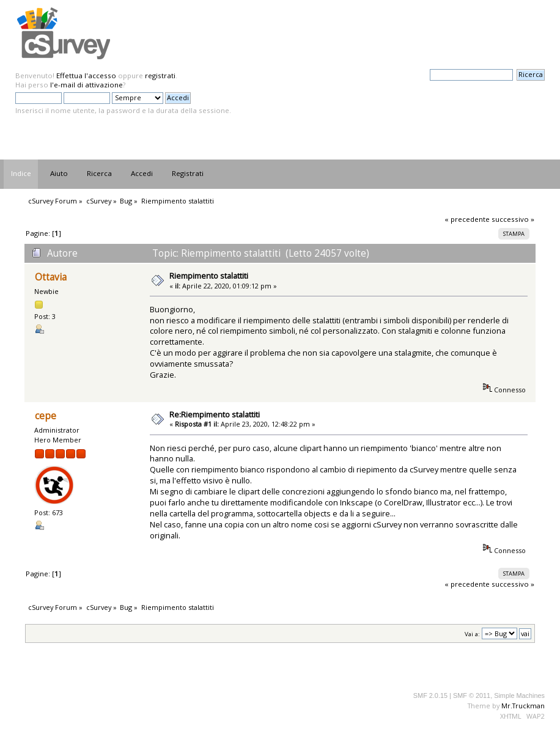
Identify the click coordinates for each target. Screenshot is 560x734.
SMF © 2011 (472, 695)
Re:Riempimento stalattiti (215, 414)
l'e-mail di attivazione (87, 85)
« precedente (467, 219)
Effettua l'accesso (86, 75)
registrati (160, 75)
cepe (46, 416)
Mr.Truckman (523, 706)
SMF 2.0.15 (430, 695)
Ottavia (51, 277)
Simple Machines (519, 695)
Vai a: (472, 634)
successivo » (513, 219)
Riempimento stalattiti (209, 276)
